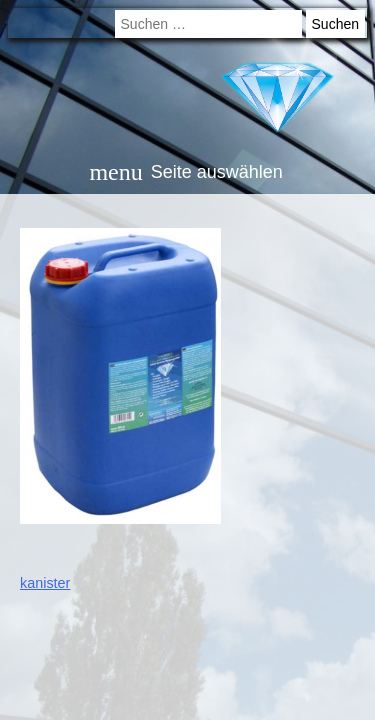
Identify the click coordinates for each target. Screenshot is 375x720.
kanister (45, 583)
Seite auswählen (185, 172)
